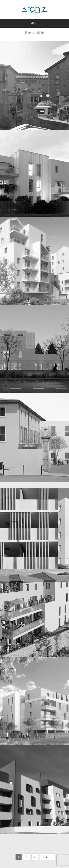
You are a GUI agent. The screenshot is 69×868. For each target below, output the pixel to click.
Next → (47, 857)
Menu (34, 23)
